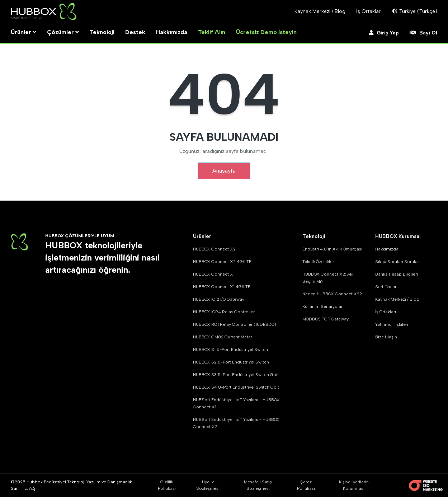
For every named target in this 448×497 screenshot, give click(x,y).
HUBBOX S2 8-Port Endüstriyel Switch (231, 362)
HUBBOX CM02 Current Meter (223, 337)
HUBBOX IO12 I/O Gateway (219, 299)
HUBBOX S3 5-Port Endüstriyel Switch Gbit (236, 375)
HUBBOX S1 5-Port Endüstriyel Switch (230, 350)
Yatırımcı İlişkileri (392, 324)
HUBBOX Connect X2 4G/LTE (222, 262)
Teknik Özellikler (318, 262)
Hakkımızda (172, 32)
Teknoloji (102, 32)
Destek (135, 32)
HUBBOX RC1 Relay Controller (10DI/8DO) (235, 324)
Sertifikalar (386, 287)
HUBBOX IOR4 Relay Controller (224, 312)
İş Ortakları (386, 312)
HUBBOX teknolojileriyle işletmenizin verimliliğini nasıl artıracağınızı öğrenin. (102, 258)
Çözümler (63, 32)
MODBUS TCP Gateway (326, 319)
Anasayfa (224, 171)
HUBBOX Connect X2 (214, 249)
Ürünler (23, 32)
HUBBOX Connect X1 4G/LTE (222, 287)
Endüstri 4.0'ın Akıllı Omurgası (332, 249)
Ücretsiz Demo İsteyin (266, 32)
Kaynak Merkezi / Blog (397, 299)
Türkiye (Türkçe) (415, 11)
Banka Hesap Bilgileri (397, 274)
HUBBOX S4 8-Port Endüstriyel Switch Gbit (236, 387)
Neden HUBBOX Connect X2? (332, 294)
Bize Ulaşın (386, 337)
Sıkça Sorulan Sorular (397, 262)
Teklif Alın (212, 32)
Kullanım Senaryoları (323, 306)
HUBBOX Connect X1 (214, 274)
